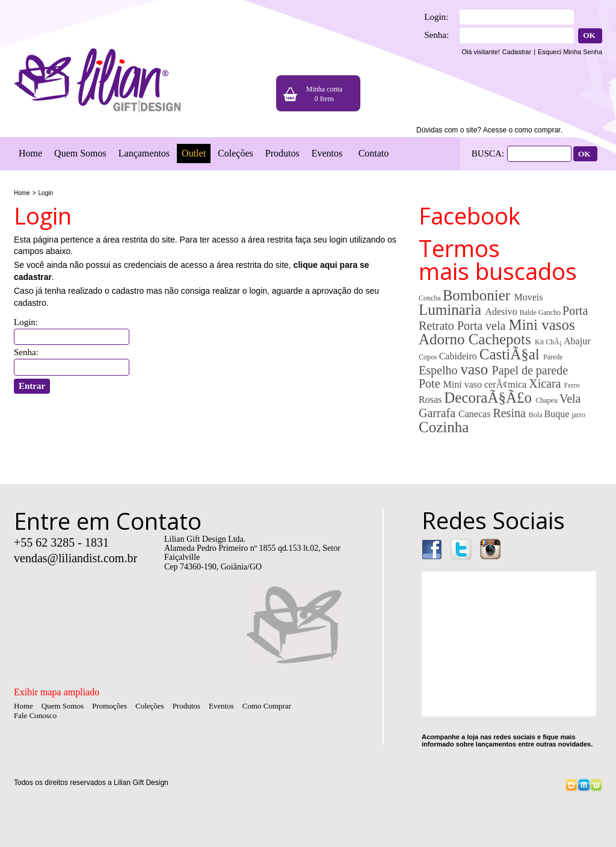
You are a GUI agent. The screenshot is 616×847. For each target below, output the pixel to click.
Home (30, 153)
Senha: (436, 35)
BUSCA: (488, 154)
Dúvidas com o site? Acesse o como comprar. (489, 130)
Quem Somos (80, 153)
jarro (578, 415)
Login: (436, 17)
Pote (431, 383)
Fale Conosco (35, 715)
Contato (374, 153)
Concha (431, 298)
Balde (529, 312)
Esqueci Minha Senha (570, 52)
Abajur (577, 341)
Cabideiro (459, 356)
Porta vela (483, 326)
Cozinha (444, 427)
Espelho (439, 370)
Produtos (282, 153)
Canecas (476, 414)
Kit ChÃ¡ (549, 342)
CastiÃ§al (511, 354)
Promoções (109, 706)
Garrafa (439, 413)
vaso (476, 369)
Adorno (444, 339)
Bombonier (479, 295)
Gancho (550, 312)
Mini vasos (541, 325)
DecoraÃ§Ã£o (490, 398)
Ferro (571, 385)
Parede (553, 357)
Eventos (327, 153)
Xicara (546, 383)
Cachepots (502, 339)
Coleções (236, 153)
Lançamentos (144, 153)
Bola (537, 415)
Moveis (528, 297)
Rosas (431, 399)
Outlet (194, 153)
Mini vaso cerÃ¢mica (486, 384)
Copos (429, 357)
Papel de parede (530, 370)
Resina (510, 413)
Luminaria (452, 310)
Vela (570, 399)
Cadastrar (517, 52)
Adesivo (502, 312)
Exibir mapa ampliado (57, 692)
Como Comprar (267, 706)
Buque (558, 414)
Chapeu (547, 400)
